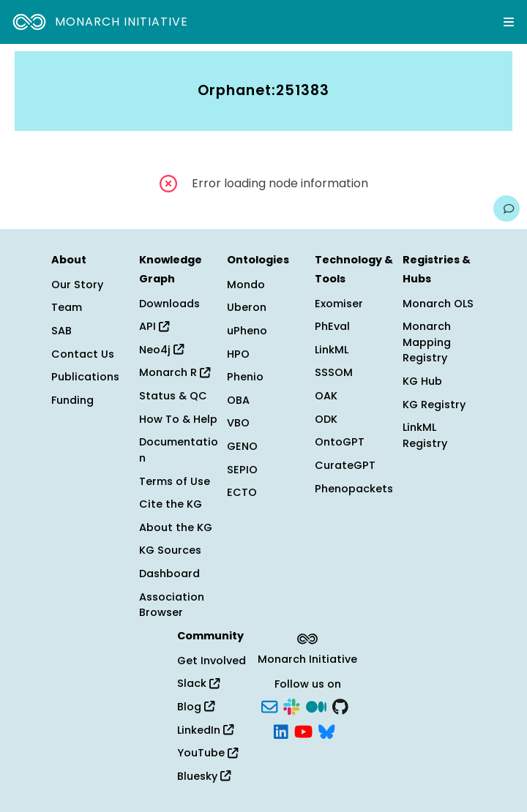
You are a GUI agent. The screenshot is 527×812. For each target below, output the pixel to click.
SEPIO (242, 470)
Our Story (77, 285)
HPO (238, 354)
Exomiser (339, 304)
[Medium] (316, 706)
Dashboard (169, 574)
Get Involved (212, 661)
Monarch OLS (438, 304)
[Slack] (291, 706)
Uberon (247, 307)
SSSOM (334, 372)
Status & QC (173, 396)
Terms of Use (175, 481)
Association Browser (172, 605)
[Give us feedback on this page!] (507, 208)
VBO (238, 423)
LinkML (332, 350)
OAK (326, 396)
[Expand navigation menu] (509, 22)
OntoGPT (340, 442)
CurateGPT (345, 465)
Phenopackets (354, 489)
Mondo (246, 285)
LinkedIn (205, 730)
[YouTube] (303, 730)
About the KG (176, 527)
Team (67, 307)
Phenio (245, 377)
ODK (326, 419)
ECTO (242, 492)
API (154, 326)
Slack (198, 683)
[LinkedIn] (281, 730)
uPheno (247, 331)
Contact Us (83, 354)
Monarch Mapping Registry (427, 342)
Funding (72, 400)
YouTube (208, 753)
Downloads (169, 304)
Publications (85, 377)
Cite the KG (171, 504)
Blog (196, 707)
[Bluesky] (326, 730)
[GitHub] (340, 706)
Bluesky (204, 776)
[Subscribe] (269, 706)
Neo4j (161, 350)
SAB (61, 331)
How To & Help (178, 419)
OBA (238, 400)
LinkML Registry (425, 435)
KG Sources (170, 550)
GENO (242, 446)
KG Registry (434, 405)
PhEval (332, 326)
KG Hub (422, 381)
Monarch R (175, 372)
